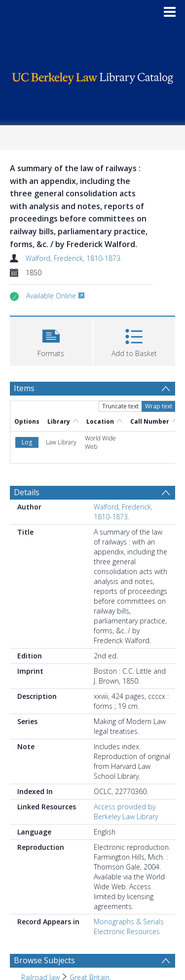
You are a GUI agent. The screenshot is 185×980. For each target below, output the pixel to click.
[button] (51, 340)
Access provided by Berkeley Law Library (126, 812)
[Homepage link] (93, 76)
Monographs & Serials (129, 922)
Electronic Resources (127, 931)
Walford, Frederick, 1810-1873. (74, 258)
